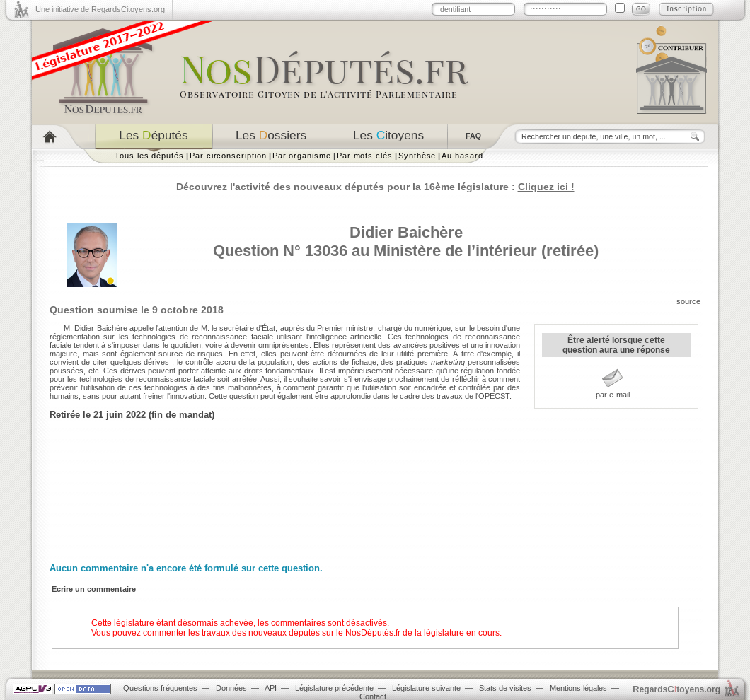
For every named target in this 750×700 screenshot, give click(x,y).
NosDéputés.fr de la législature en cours (422, 633)
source (688, 301)
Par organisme (302, 156)
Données (231, 688)
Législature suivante (426, 688)
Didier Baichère (406, 232)
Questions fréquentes (160, 688)
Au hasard (462, 156)
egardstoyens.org (676, 689)
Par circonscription (228, 156)
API (271, 688)
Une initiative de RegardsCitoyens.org (100, 9)
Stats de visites (505, 688)
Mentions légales (578, 688)
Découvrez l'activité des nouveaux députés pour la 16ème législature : (375, 187)
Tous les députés (149, 156)
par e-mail (613, 395)
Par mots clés (365, 156)
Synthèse (417, 156)
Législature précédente (334, 688)
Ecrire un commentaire (94, 589)
